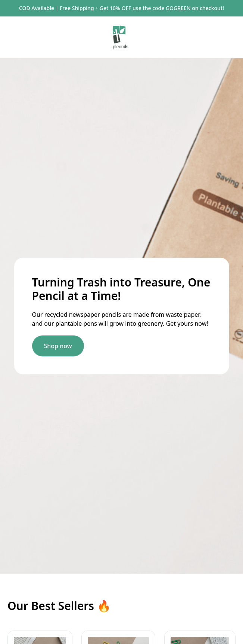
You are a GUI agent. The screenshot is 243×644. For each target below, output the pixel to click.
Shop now (58, 346)
